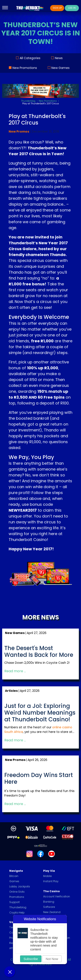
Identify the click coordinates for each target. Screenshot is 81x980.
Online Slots (17, 892)
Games (14, 881)
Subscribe (31, 959)
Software (49, 907)
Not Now (52, 959)
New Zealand (52, 912)
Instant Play (51, 881)
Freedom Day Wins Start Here (39, 779)
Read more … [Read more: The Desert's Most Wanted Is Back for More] (15, 671)
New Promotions (25, 68)
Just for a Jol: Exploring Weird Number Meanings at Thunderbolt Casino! (40, 713)
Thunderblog (18, 907)
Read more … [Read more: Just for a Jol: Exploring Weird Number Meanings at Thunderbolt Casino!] (15, 740)
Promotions (17, 897)
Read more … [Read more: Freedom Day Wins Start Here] (15, 804)
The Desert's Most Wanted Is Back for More (39, 652)
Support (14, 902)
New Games (60, 68)
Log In (72, 8)
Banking (49, 902)
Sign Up (57, 8)
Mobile (47, 876)
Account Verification (57, 896)
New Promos (19, 132)
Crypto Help (17, 913)
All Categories (30, 58)
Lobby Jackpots (20, 886)
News (59, 58)
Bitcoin (14, 876)
